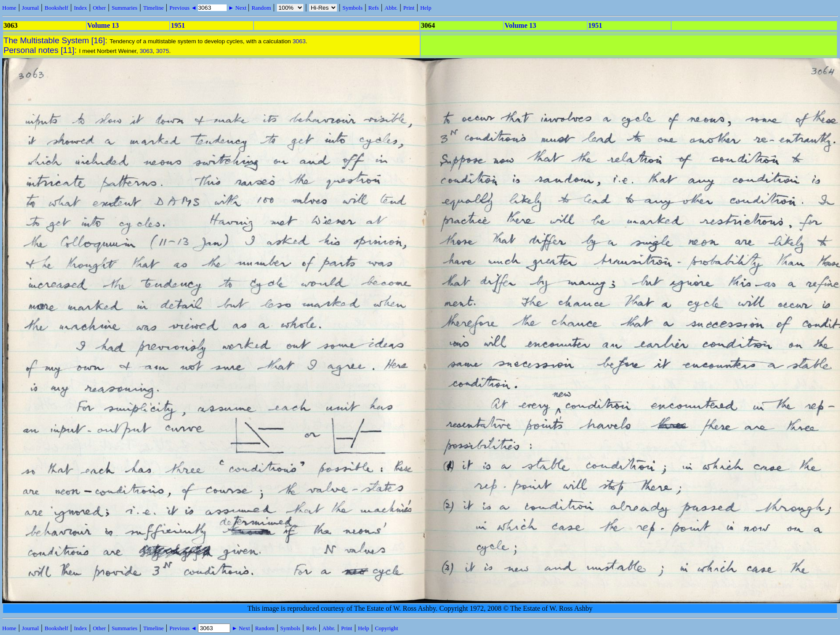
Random (261, 8)
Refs (373, 8)
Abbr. (391, 8)
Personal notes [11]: (41, 50)
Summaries (125, 8)
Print (409, 8)
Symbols (353, 8)
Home (9, 8)
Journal (30, 8)
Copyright (386, 628)
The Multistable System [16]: (57, 40)
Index (81, 8)
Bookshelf (56, 8)
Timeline (153, 8)
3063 (299, 41)
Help (426, 8)
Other (99, 8)
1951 (178, 25)
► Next (237, 8)
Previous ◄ (184, 8)
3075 (163, 51)
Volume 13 (103, 25)
